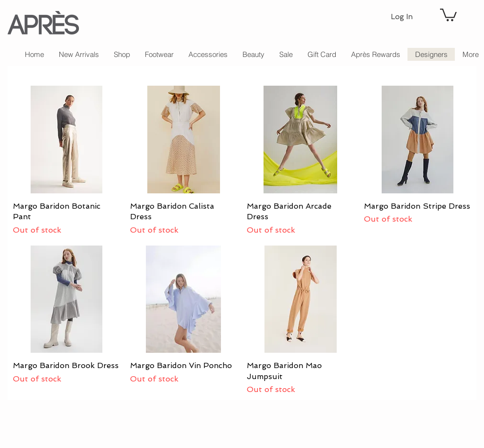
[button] (448, 14)
